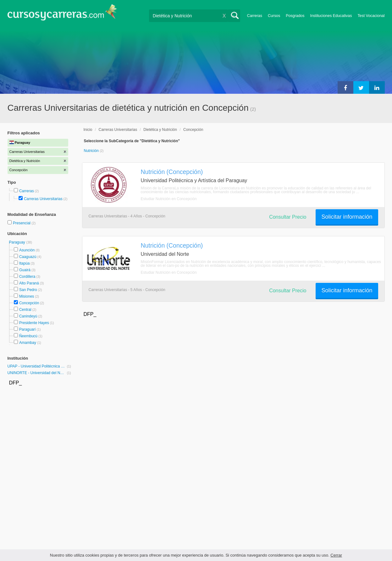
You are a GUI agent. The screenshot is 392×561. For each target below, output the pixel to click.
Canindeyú (28, 316)
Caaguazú (28, 257)
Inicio (88, 130)
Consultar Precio (288, 217)
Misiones (27, 296)
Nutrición (92, 151)
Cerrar (336, 555)
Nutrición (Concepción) (172, 172)
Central (25, 310)
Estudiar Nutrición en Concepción (169, 199)
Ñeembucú (28, 336)
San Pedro (28, 290)
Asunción (27, 250)
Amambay (28, 343)
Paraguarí (28, 329)
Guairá (25, 270)
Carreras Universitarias (43, 199)
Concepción (29, 303)
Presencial (22, 223)
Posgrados (295, 16)
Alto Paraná (29, 283)
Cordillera (27, 277)
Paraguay (18, 242)
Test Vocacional (371, 16)
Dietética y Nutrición (160, 130)
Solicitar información (347, 217)
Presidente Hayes (34, 323)
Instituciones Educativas (331, 16)
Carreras (255, 16)
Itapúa (24, 263)
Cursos (274, 16)
